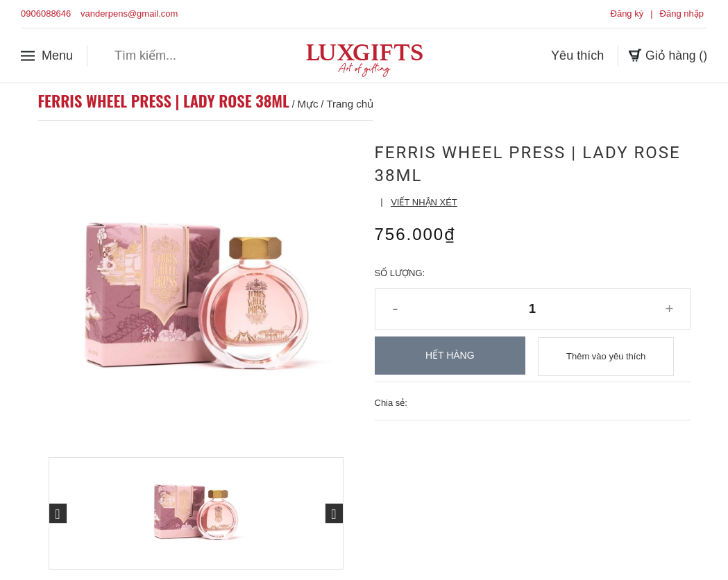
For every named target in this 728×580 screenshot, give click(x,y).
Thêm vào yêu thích (606, 356)
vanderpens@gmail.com (129, 14)
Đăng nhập (682, 14)
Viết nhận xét (424, 202)
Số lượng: (400, 273)
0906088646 (46, 14)
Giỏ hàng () (667, 55)
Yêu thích (576, 55)
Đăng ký (627, 14)
